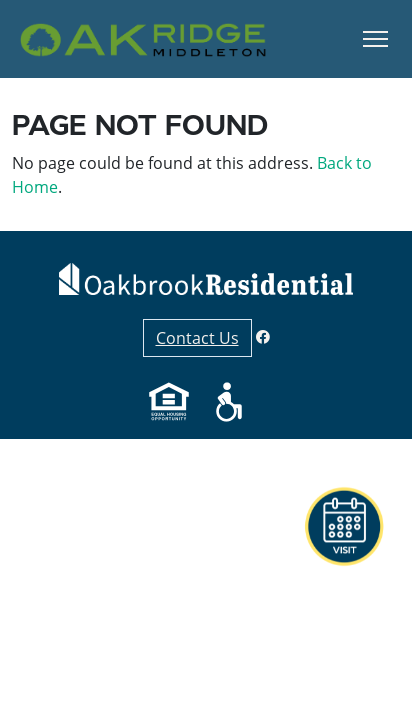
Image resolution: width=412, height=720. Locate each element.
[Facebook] (263, 336)
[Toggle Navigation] (375, 39)
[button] (387, 685)
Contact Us (197, 338)
